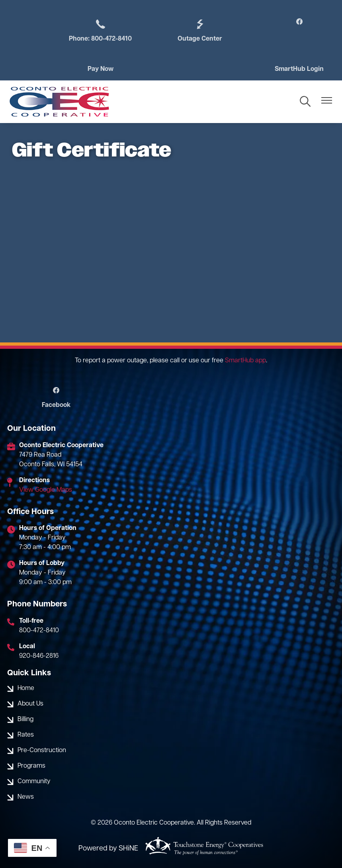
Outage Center (200, 30)
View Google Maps (46, 490)
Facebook (56, 398)
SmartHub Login (299, 69)
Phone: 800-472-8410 (100, 30)
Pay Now (101, 69)
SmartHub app (245, 361)
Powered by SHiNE (108, 849)
